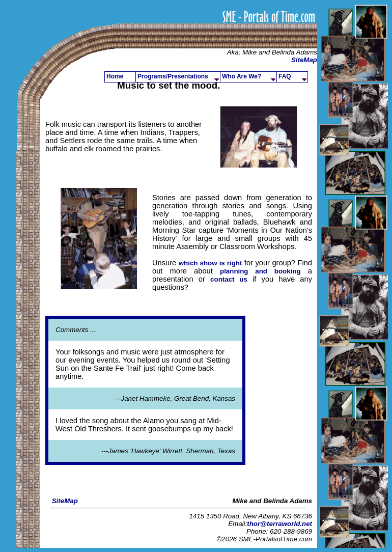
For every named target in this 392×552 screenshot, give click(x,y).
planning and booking (260, 271)
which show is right (211, 263)
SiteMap (304, 60)
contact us (229, 279)
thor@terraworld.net (279, 524)
